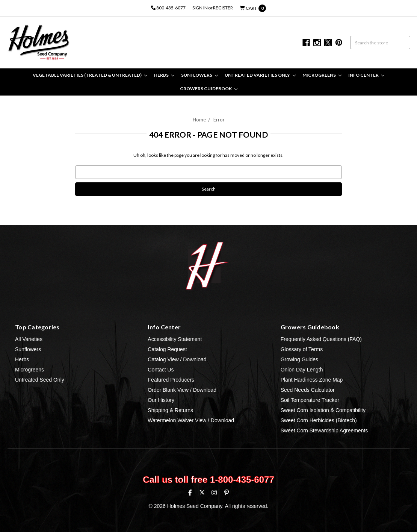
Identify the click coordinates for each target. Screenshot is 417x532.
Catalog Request (167, 349)
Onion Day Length (302, 370)
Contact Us (161, 370)
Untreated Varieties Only (260, 75)
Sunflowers (199, 75)
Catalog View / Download (177, 359)
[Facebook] (190, 493)
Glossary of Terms (302, 349)
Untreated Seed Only (40, 380)
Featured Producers (171, 380)
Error (219, 120)
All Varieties (29, 339)
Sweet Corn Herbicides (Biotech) (319, 420)
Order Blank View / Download (182, 390)
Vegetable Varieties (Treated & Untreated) (90, 75)
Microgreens (322, 75)
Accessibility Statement (175, 339)
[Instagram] (214, 493)
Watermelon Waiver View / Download (191, 420)
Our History (161, 400)
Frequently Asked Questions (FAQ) (321, 339)
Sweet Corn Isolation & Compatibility (323, 410)
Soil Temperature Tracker (310, 400)
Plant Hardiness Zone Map (312, 380)
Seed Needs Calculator (308, 390)
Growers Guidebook (209, 89)
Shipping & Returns (170, 410)
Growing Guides (299, 359)
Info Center (366, 75)
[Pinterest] (227, 493)
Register (223, 8)
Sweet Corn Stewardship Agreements (324, 430)
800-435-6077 (168, 8)
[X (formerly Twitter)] (202, 492)
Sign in (200, 8)
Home (199, 120)
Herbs (164, 75)
